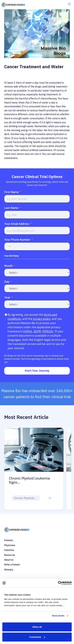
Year (7, 297)
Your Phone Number (17, 240)
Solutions (9, 550)
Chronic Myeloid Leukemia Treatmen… (29, 480)
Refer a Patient (12, 565)
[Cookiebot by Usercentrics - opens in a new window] (58, 583)
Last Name (11, 208)
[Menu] (69, 5)
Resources (10, 555)
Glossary (9, 570)
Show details (58, 616)
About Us (9, 560)
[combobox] (8, 246)
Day (7, 282)
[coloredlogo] (17, 5)
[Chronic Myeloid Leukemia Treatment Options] (34, 430)
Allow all (37, 627)
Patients (9, 540)
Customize (37, 637)
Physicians (10, 545)
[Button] (49, 498)
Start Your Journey (37, 371)
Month (8, 266)
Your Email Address (17, 224)
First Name (11, 192)
